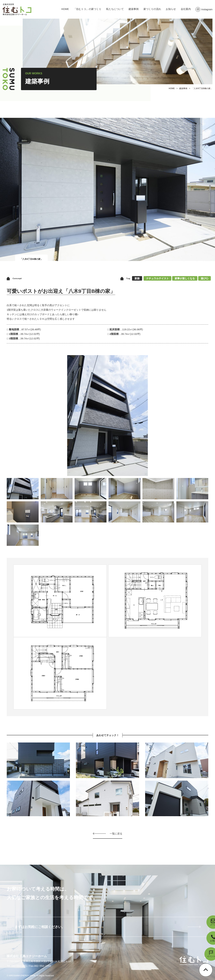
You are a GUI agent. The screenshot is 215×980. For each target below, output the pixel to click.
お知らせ (171, 9)
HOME (65, 9)
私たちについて (115, 9)
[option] (107, 416)
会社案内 (186, 9)
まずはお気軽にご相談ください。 (40, 927)
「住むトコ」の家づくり (87, 9)
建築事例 (134, 9)
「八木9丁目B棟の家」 (202, 88)
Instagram (204, 9)
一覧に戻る (116, 834)
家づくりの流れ (152, 9)
